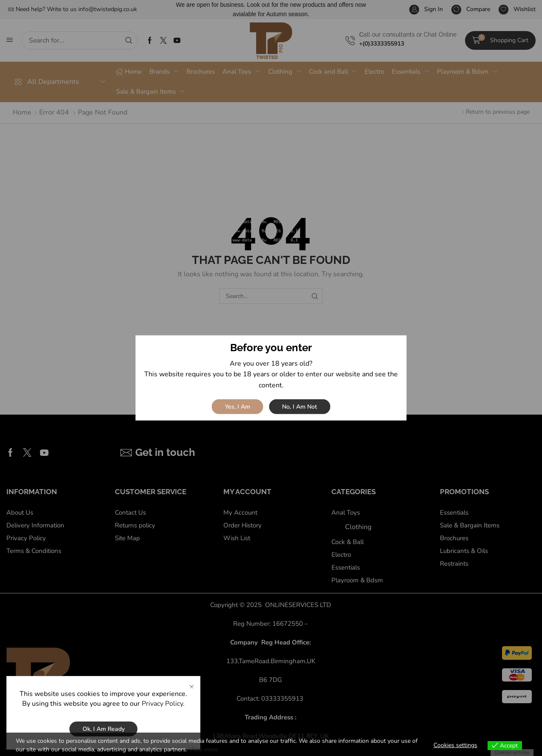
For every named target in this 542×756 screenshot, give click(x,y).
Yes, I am (238, 407)
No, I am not (300, 407)
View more (203, 749)
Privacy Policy (162, 704)
